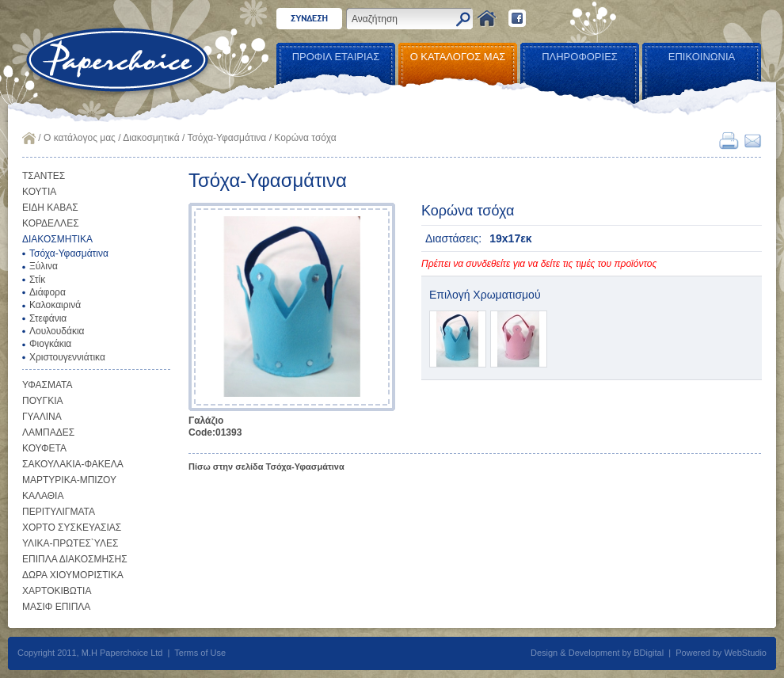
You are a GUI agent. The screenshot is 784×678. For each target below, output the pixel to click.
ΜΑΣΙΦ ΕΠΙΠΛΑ (56, 607)
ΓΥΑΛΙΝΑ (42, 417)
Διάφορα (48, 292)
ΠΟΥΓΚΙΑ (43, 401)
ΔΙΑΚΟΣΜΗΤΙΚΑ (57, 239)
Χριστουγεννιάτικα (67, 357)
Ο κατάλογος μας (80, 138)
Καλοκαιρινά (55, 305)
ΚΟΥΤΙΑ (39, 192)
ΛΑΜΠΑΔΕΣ (48, 432)
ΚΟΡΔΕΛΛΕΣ (51, 223)
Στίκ (37, 280)
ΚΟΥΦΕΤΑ (44, 448)
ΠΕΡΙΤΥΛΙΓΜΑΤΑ (59, 512)
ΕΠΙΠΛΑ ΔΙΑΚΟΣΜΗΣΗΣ (75, 559)
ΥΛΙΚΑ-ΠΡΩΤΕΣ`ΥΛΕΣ (70, 543)
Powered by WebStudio (721, 653)
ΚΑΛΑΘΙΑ (43, 496)
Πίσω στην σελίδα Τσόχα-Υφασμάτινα (266, 467)
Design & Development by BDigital (597, 653)
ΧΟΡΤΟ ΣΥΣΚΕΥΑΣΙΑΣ (72, 528)
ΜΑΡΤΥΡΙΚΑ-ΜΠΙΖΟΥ (69, 480)
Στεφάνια (48, 318)
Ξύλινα (44, 266)
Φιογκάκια (50, 344)
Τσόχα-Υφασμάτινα (226, 138)
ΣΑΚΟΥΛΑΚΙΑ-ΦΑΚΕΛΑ (73, 464)
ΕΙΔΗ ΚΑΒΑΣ (50, 208)
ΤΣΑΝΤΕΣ (44, 176)
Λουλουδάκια (57, 331)
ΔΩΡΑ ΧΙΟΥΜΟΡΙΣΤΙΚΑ (73, 575)
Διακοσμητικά (151, 138)
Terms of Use (200, 653)
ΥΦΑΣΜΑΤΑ (48, 385)
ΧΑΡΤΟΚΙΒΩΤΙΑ (57, 591)
